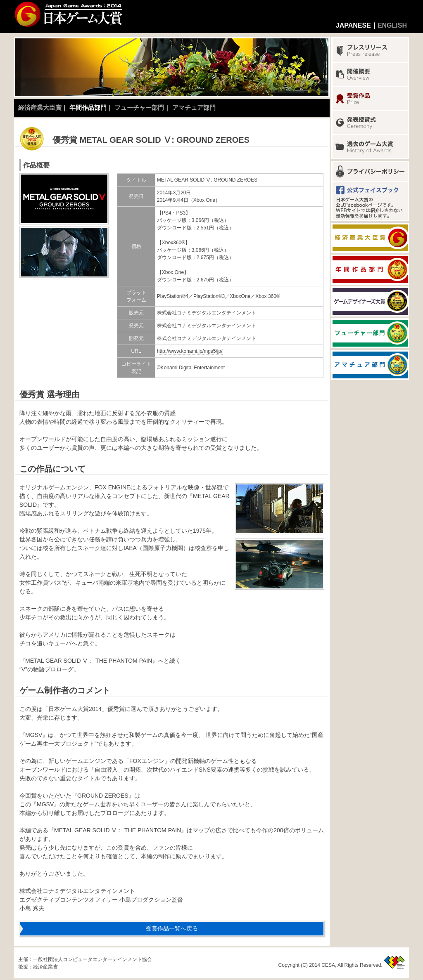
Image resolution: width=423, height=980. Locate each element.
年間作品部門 (88, 107)
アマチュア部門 (194, 107)
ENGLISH (392, 25)
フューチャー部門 (139, 107)
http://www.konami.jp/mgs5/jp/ (190, 351)
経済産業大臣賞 (40, 107)
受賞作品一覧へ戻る (172, 928)
